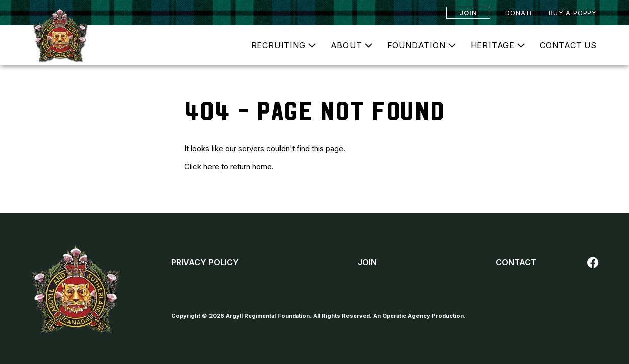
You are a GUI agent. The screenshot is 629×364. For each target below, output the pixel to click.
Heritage (493, 45)
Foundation (416, 45)
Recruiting (278, 45)
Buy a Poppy (573, 13)
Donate (519, 13)
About (346, 45)
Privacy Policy (205, 262)
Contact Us (568, 45)
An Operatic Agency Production (418, 316)
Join (468, 13)
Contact (516, 262)
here (211, 166)
